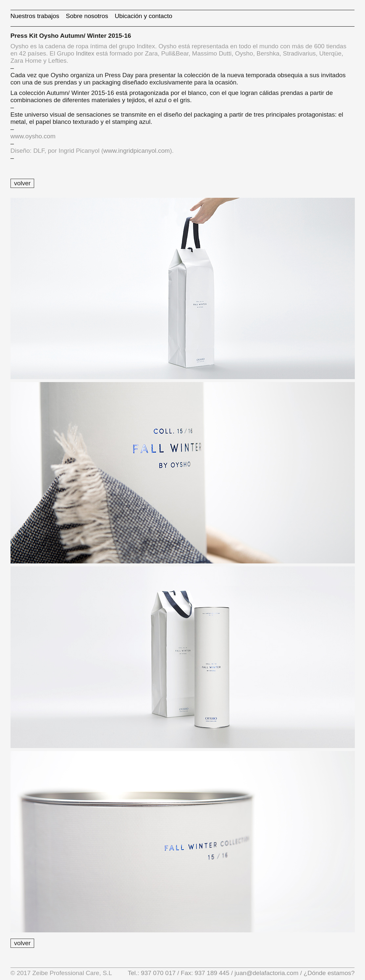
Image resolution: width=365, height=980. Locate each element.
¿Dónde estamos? (328, 973)
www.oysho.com (33, 136)
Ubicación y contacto (143, 16)
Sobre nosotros (87, 16)
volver (22, 183)
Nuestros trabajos (35, 16)
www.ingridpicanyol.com (137, 151)
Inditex (85, 53)
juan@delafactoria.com (267, 973)
